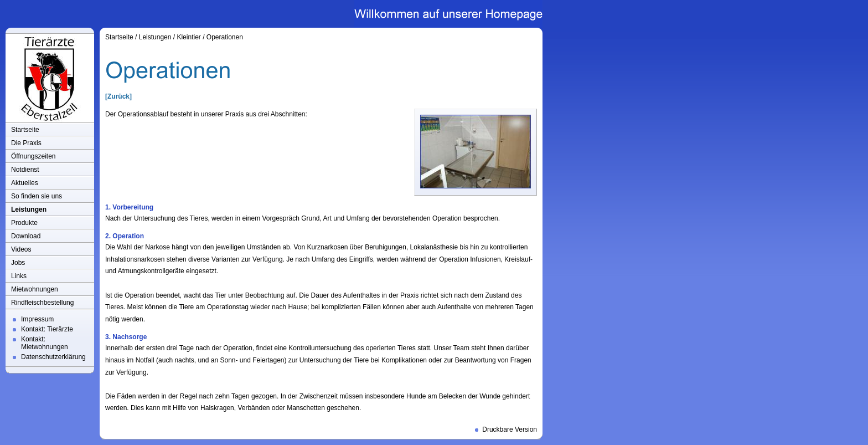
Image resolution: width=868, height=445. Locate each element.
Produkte (24, 223)
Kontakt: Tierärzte (47, 329)
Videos (21, 249)
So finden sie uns (37, 196)
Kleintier (188, 37)
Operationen (225, 37)
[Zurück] (118, 96)
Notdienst (25, 170)
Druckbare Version (510, 429)
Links (19, 276)
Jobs (18, 263)
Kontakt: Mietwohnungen (45, 343)
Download (26, 236)
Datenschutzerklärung (53, 357)
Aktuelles (25, 183)
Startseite (25, 130)
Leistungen (29, 209)
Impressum (37, 319)
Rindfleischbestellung (42, 303)
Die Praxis (26, 143)
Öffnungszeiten (33, 156)
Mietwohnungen (35, 289)
